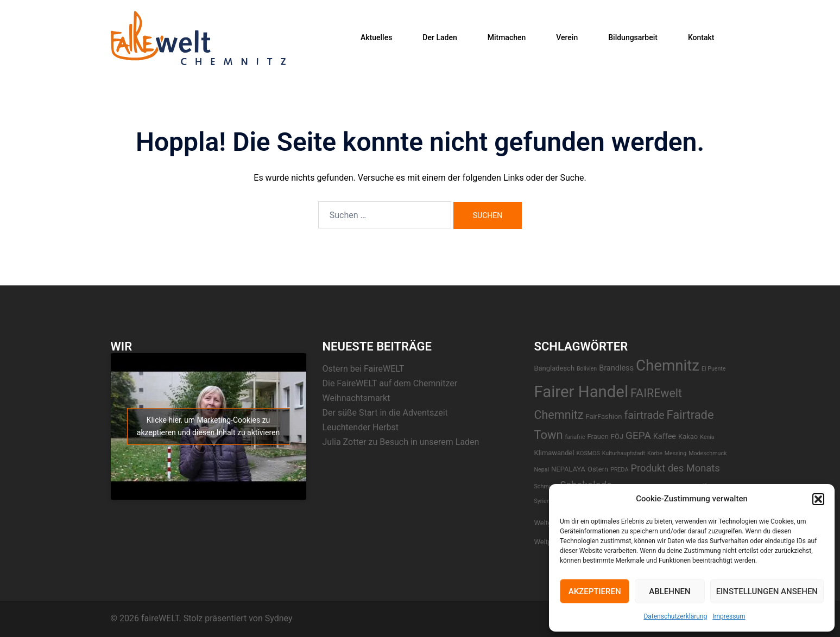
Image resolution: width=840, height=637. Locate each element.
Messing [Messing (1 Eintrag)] (675, 453)
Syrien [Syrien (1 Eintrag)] (542, 501)
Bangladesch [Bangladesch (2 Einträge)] (555, 368)
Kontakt (701, 37)
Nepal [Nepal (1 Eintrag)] (542, 470)
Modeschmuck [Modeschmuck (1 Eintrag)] (708, 453)
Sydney (279, 618)
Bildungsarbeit (633, 37)
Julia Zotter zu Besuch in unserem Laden (401, 442)
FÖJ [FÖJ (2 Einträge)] (617, 437)
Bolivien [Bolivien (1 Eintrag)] (587, 369)
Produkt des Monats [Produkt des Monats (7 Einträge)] (675, 468)
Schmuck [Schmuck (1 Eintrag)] (546, 486)
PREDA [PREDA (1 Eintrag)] (619, 470)
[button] (818, 499)
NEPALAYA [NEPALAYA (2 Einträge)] (568, 469)
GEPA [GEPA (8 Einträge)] (638, 435)
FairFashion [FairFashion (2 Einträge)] (604, 416)
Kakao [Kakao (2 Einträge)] (688, 437)
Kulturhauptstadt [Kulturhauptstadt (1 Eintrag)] (624, 453)
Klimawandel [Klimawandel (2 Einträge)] (554, 453)
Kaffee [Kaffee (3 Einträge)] (665, 437)
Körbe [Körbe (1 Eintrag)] (655, 453)
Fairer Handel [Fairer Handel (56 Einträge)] (582, 392)
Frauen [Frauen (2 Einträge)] (598, 437)
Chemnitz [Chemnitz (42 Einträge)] (668, 365)
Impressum (729, 616)
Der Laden (440, 37)
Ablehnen (670, 591)
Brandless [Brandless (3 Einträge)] (616, 368)
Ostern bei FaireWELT (364, 369)
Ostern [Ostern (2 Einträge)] (598, 469)
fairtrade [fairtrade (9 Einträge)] (644, 415)
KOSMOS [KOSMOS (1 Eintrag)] (588, 453)
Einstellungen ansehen (767, 591)
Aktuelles (376, 37)
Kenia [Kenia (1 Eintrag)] (707, 437)
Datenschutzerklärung (675, 616)
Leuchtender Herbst (361, 427)
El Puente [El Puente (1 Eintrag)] (714, 369)
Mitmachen (507, 37)
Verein (567, 37)
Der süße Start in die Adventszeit (385, 413)
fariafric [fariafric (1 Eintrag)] (575, 437)
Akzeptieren (595, 591)
